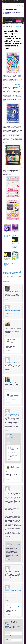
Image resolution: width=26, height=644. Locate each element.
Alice (7, 624)
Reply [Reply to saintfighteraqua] (8, 350)
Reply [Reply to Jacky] (8, 614)
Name (8, 633)
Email (8, 640)
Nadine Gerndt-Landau (9, 590)
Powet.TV (4, 1)
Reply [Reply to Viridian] (7, 335)
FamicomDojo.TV (10, 1)
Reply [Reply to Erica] (7, 539)
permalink (14, 274)
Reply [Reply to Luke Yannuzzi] (7, 316)
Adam (6, 274)
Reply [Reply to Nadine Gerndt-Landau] (7, 601)
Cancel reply (19, 621)
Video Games (15, 271)
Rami (6, 291)
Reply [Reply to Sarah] (7, 580)
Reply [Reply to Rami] (7, 300)
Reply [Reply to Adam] (8, 443)
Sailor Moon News (5, 2)
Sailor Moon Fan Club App (17, 272)
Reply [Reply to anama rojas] (8, 480)
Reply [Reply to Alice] (7, 372)
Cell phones (9, 272)
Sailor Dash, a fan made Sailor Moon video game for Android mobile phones (15, 234)
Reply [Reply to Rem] (7, 430)
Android (5, 272)
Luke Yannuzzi (8, 310)
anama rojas (12, 466)
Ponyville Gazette (17, 1)
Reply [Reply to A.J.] (7, 390)
